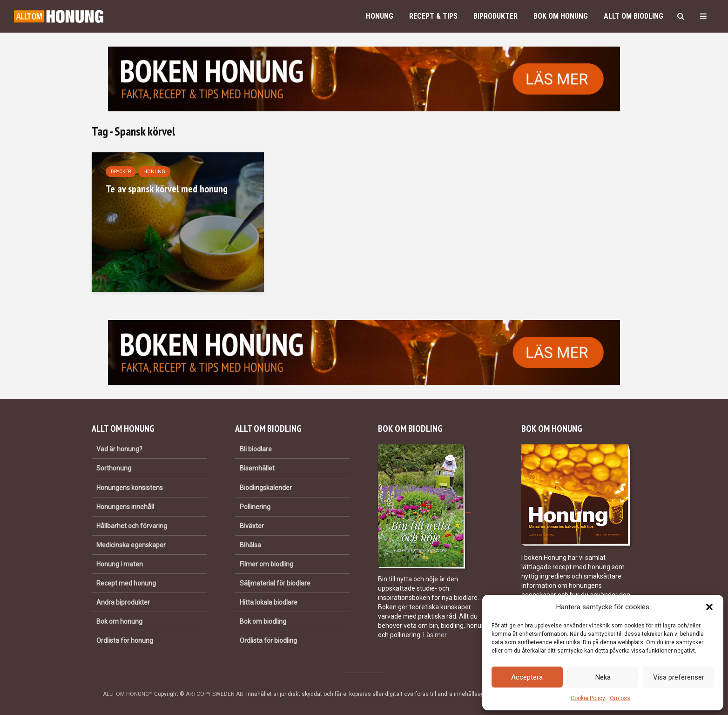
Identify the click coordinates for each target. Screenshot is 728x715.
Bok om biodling (263, 621)
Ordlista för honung (125, 640)
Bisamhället (257, 468)
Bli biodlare (256, 449)
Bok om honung (561, 16)
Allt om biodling (634, 16)
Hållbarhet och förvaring (132, 526)
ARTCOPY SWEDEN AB (215, 694)
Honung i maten (120, 564)
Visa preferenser (679, 677)
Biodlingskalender (266, 488)
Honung (380, 16)
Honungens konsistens (130, 488)
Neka (603, 677)
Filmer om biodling (266, 564)
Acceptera (527, 677)
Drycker (121, 172)
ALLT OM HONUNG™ (128, 694)
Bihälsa (250, 545)
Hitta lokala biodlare (269, 602)
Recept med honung (126, 583)
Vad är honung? (119, 449)
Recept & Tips (433, 16)
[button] (709, 607)
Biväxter (252, 526)
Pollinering (255, 507)
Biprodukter (495, 16)
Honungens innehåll (125, 507)
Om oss (620, 698)
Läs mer (435, 635)
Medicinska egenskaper (131, 545)
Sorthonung (114, 468)
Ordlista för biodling (268, 640)
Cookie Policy (588, 698)
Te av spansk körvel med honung (167, 189)
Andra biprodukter (123, 602)
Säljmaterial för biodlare (275, 583)
